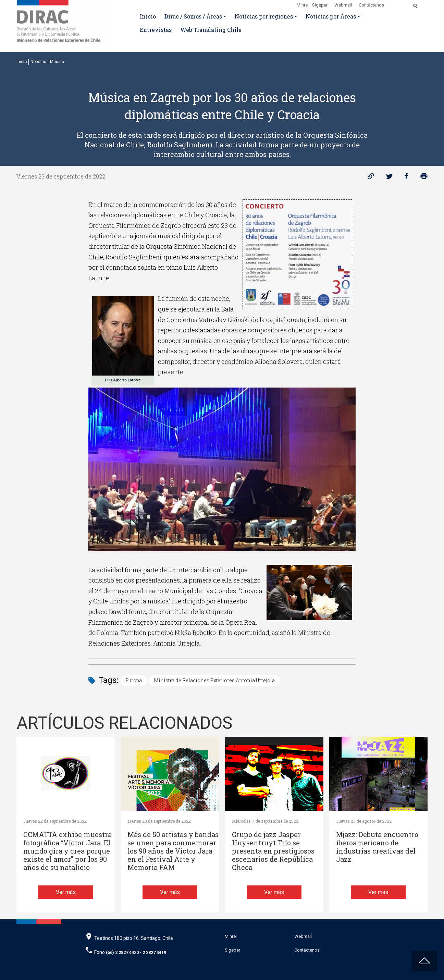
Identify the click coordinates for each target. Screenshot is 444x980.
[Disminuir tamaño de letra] (401, 4)
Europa (134, 680)
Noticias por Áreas (331, 16)
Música (57, 62)
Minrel (303, 5)
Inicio (148, 16)
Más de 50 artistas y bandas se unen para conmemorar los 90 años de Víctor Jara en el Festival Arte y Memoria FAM (173, 851)
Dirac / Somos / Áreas (193, 16)
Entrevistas (156, 30)
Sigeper (320, 5)
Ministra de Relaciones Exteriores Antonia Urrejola (214, 680)
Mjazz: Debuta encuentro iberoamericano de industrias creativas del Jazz (377, 847)
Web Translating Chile (211, 30)
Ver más (66, 892)
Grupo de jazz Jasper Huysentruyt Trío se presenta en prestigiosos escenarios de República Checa (273, 851)
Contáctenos (371, 5)
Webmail (343, 5)
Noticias (38, 62)
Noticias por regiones (264, 16)
